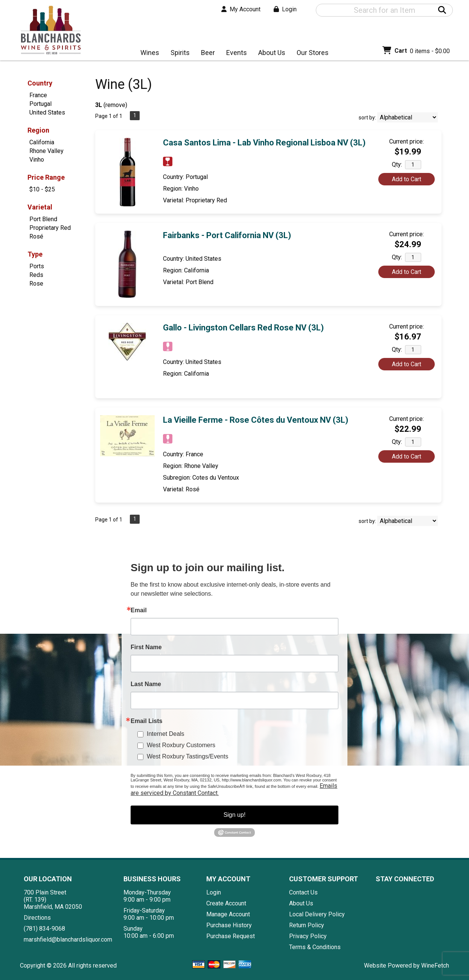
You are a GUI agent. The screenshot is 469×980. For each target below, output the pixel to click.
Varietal (40, 207)
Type (35, 254)
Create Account (226, 903)
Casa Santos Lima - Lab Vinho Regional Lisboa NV (264, 143)
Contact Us (303, 892)
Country (40, 83)
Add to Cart (407, 179)
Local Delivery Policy (317, 914)
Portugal (40, 104)
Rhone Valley (46, 151)
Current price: (407, 141)
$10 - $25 (42, 189)
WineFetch (435, 965)
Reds (36, 275)
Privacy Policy (308, 936)
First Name (146, 647)
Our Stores (310, 53)
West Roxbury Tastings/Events (187, 756)
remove (115, 105)
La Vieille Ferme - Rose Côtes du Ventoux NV (256, 420)
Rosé (36, 236)
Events (237, 53)
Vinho (37, 160)
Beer (206, 53)
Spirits (178, 53)
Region (38, 130)
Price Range (46, 177)
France (38, 95)
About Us (269, 53)
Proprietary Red (50, 228)
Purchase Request (231, 936)
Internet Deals (166, 734)
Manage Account (228, 914)
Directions (37, 918)
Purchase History (229, 925)
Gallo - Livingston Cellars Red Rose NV (243, 328)
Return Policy (307, 925)
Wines (147, 53)
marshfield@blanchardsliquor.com (68, 939)
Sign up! (235, 815)
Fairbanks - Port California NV (227, 235)
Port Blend (43, 219)
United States (47, 112)
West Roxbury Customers (181, 745)
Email (139, 610)
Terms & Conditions (315, 947)
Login (285, 9)
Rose (36, 284)
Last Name (146, 684)
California (42, 142)
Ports (37, 266)
